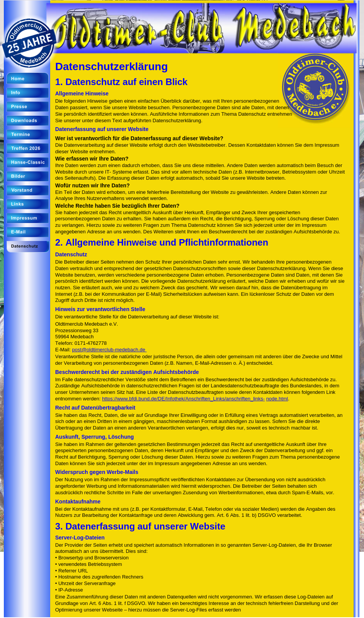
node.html (277, 399)
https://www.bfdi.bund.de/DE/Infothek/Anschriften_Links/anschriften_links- (183, 399)
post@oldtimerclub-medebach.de (109, 350)
